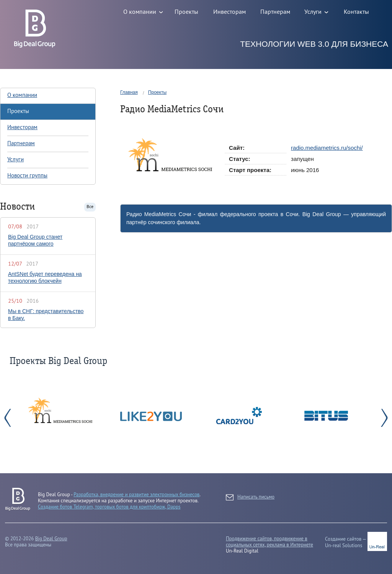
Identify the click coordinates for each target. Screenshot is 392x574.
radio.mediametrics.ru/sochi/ (327, 148)
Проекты (157, 92)
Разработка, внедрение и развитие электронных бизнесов (136, 494)
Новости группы (27, 176)
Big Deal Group (51, 539)
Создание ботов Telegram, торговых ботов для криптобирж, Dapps (109, 507)
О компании (22, 95)
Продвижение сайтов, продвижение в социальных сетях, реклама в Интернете (269, 542)
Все (90, 207)
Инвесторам (22, 128)
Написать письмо (250, 497)
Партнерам (21, 144)
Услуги (16, 160)
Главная (129, 92)
